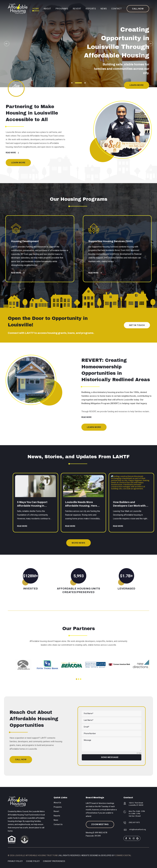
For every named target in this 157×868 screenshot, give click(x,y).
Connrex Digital (123, 855)
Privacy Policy (15, 861)
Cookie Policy (33, 861)
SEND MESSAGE (110, 757)
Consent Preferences (54, 861)
